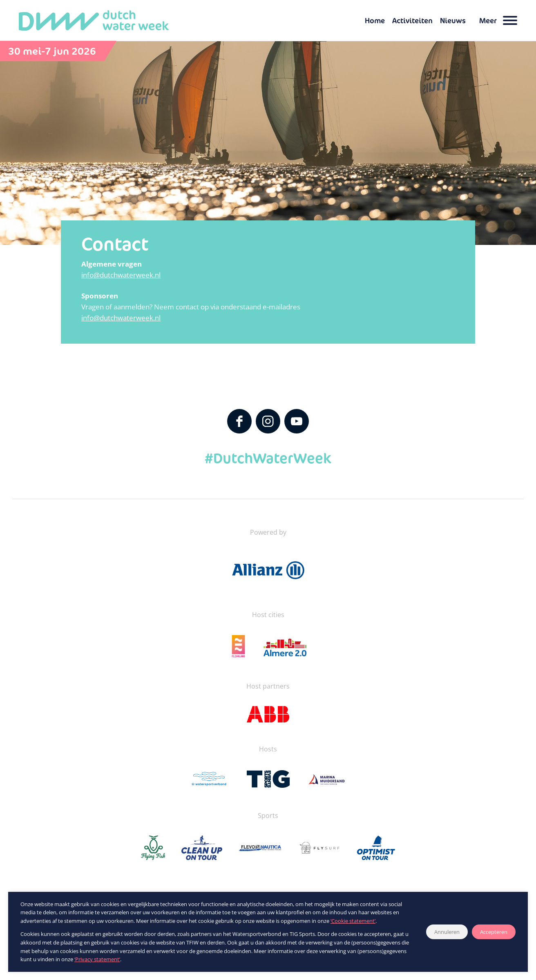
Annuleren (447, 932)
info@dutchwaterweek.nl (121, 275)
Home (375, 20)
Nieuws (453, 20)
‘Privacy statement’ (97, 959)
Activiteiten (412, 20)
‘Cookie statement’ (353, 921)
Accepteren (494, 932)
